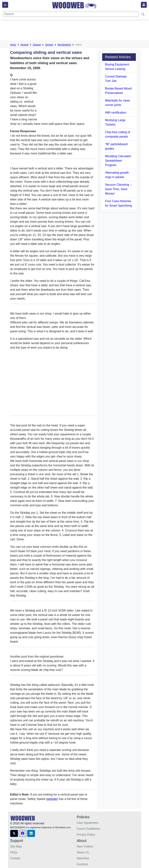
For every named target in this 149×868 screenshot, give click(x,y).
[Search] (71, 14)
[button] (14, 833)
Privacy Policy (86, 835)
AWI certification (116, 113)
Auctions (82, 864)
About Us (83, 852)
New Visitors (85, 846)
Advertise (83, 858)
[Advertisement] (78, 31)
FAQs (14, 852)
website (52, 799)
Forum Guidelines (88, 829)
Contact (15, 858)
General (25, 45)
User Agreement (88, 823)
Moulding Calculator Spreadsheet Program (118, 161)
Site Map (16, 846)
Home (13, 45)
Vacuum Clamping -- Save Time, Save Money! (119, 189)
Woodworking (64, 45)
